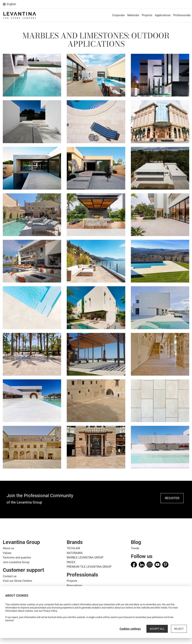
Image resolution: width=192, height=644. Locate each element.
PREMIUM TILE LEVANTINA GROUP (89, 567)
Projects (72, 581)
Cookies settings (130, 629)
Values (7, 553)
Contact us (10, 576)
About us (8, 548)
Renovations (75, 586)
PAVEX (71, 562)
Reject (179, 629)
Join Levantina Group (16, 562)
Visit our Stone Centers (17, 581)
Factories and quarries (17, 557)
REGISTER (172, 498)
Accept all (157, 629)
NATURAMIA (75, 553)
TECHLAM (73, 548)
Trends (135, 548)
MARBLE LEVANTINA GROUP (85, 557)
